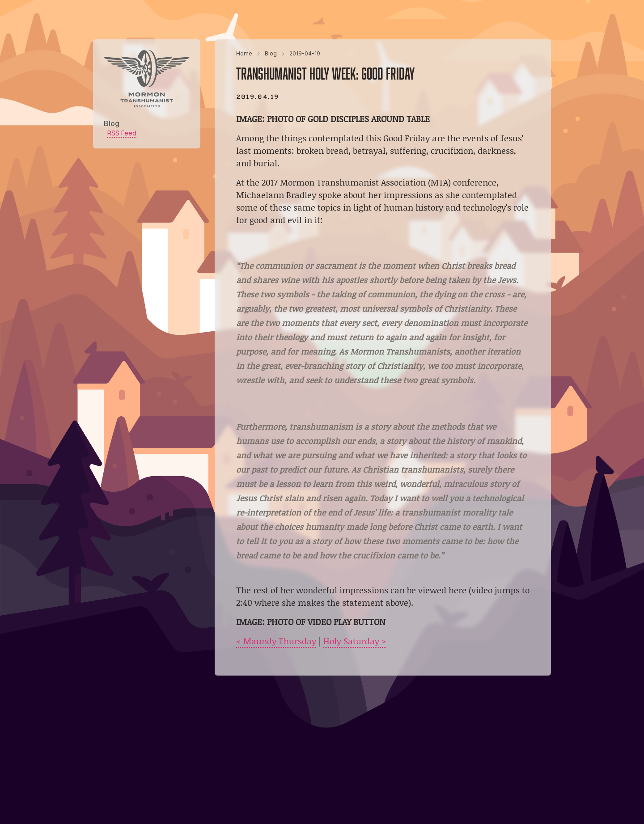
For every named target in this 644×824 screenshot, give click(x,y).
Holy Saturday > (355, 641)
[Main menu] (546, 20)
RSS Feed (122, 133)
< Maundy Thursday (276, 641)
